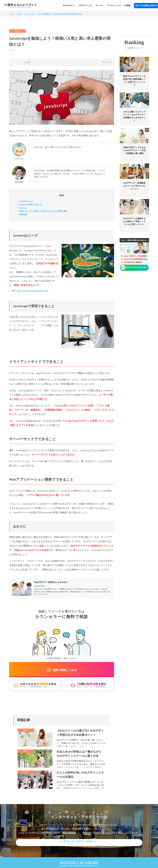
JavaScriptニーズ (26, 201)
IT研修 (127, 6)
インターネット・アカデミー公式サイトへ (79, 839)
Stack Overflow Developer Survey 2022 (33, 291)
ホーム (11, 14)
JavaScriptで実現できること (31, 204)
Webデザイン (69, 6)
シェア (28, 62)
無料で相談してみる (62, 667)
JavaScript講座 (40, 586)
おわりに (23, 208)
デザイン (20, 14)
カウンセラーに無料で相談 (43, 211)
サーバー (100, 6)
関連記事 (23, 214)
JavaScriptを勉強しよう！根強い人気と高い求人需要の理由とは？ (60, 14)
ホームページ (30, 14)
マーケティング (114, 6)
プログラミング (85, 6)
